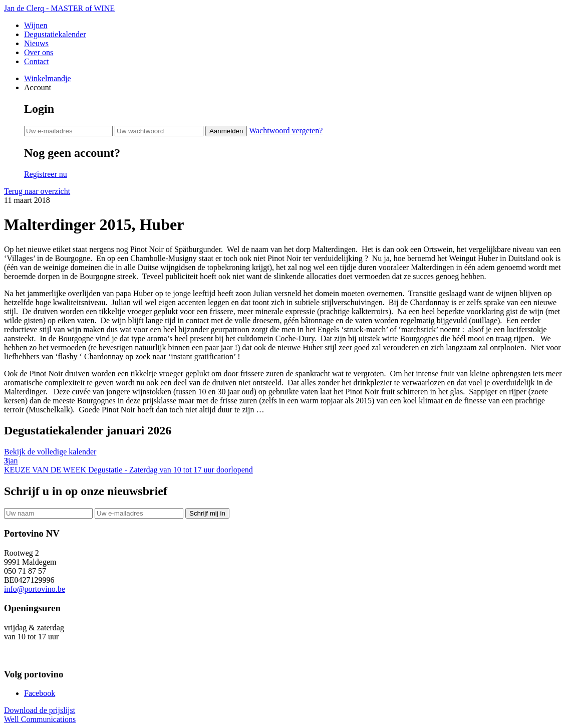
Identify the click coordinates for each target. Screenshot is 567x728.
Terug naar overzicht (37, 191)
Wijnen (36, 25)
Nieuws (36, 43)
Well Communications (40, 719)
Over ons (39, 52)
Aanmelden (226, 131)
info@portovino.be (35, 589)
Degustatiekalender (55, 34)
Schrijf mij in (207, 513)
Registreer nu (46, 174)
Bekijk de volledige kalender (50, 452)
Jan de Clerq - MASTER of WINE (59, 8)
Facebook (40, 693)
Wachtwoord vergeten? (286, 131)
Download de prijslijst (40, 710)
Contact (37, 61)
